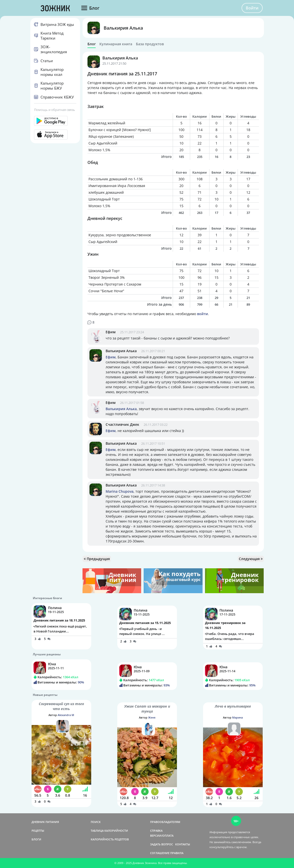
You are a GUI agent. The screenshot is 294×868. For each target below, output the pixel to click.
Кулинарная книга (116, 44)
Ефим (111, 332)
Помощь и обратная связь (55, 110)
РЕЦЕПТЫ (38, 831)
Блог (92, 44)
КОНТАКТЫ (183, 844)
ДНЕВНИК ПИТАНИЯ (45, 822)
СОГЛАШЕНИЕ (160, 853)
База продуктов (150, 44)
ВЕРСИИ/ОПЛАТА (162, 836)
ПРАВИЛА (177, 853)
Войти (252, 8)
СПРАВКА (156, 831)
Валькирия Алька (123, 28)
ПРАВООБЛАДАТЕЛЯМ (165, 822)
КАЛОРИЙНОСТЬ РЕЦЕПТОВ (110, 839)
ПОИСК (96, 822)
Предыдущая (97, 559)
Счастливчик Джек (122, 424)
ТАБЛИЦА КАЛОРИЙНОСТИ (109, 831)
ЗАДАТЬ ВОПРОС (162, 844)
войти (203, 314)
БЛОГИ (36, 839)
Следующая (251, 559)
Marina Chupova (120, 491)
